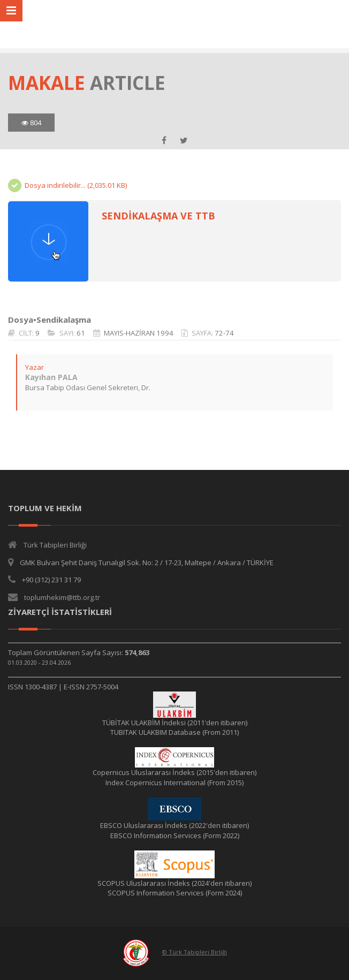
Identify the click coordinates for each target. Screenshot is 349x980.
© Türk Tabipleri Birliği (195, 952)
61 (81, 333)
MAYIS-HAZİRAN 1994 (139, 333)
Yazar (35, 367)
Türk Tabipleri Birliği (55, 545)
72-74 (224, 333)
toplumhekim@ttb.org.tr (62, 597)
